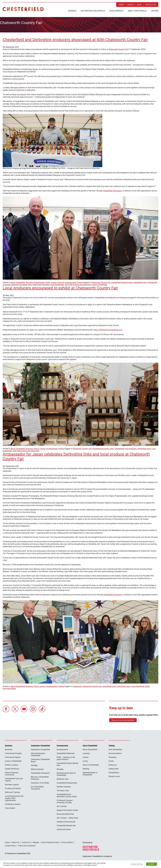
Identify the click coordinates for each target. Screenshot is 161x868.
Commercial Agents (13, 756)
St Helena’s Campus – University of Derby (65, 800)
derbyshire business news (22, 283)
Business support (12, 783)
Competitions (114, 771)
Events (131, 5)
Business (72, 11)
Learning (86, 752)
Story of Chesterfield (91, 764)
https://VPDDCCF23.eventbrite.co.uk (108, 329)
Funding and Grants (13, 787)
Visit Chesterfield (115, 748)
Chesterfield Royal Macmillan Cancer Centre (67, 794)
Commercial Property (13, 752)
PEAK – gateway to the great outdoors (66, 757)
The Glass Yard (63, 789)
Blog (139, 5)
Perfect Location (11, 764)
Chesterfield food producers (125, 448)
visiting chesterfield (100, 283)
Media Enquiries (37, 768)
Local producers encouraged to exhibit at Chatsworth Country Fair (60, 287)
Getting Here (113, 768)
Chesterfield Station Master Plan (67, 763)
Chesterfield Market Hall (66, 824)
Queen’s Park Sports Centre (67, 809)
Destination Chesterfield (23, 9)
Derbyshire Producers (41, 283)
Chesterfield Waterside (66, 752)
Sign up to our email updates (123, 719)
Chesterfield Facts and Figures (14, 778)
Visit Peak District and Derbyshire (78, 283)
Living (85, 760)
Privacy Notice (67, 841)
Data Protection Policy (50, 841)
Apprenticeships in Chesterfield (90, 772)
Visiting (155, 11)
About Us (16, 841)
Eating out (113, 764)
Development (39, 281)
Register (36, 841)
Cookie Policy (10, 844)
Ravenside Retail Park (65, 813)
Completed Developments (67, 782)
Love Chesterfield (57, 283)
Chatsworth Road (64, 828)
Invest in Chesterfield (13, 760)
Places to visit (114, 775)
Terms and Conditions (27, 844)
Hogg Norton (33, 68)
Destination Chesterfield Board (40, 759)
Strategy (34, 764)
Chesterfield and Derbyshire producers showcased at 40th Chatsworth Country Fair (75, 38)
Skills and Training (12, 791)
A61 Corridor (62, 805)
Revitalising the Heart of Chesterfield (66, 773)
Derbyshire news (123, 685)
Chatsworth (77, 685)
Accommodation (115, 752)
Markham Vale (63, 778)
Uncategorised (70, 281)
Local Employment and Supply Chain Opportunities (14, 797)
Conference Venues (13, 803)
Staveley (60, 768)
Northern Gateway (64, 785)
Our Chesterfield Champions (37, 787)
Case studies (10, 807)
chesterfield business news (122, 281)
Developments (116, 11)
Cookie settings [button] (137, 864)
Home (48, 281)
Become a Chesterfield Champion (40, 777)
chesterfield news (140, 281)
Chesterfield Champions (112, 190)
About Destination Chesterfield (38, 753)
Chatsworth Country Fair (118, 48)
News (121, 5)
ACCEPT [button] (152, 864)
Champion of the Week (40, 782)
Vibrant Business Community (12, 772)
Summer (61, 281)
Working (86, 768)
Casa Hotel (18, 82)
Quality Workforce (12, 768)
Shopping (112, 756)
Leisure (54, 281)
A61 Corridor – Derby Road (67, 817)
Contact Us (150, 5)
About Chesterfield (137, 11)
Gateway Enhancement (66, 820)
